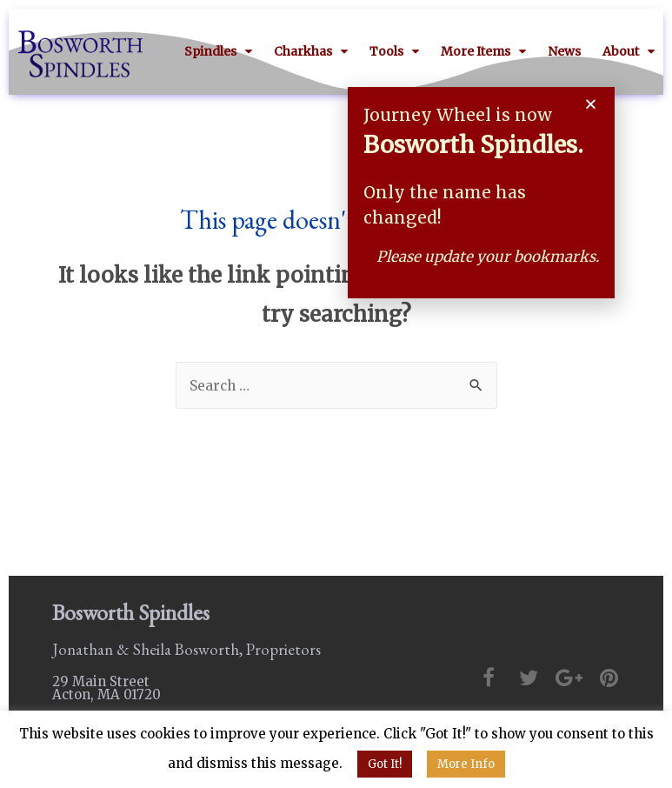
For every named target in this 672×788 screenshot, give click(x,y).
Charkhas (311, 51)
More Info (466, 764)
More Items (483, 51)
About (629, 51)
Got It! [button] (385, 764)
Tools (394, 51)
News (564, 51)
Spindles (218, 51)
